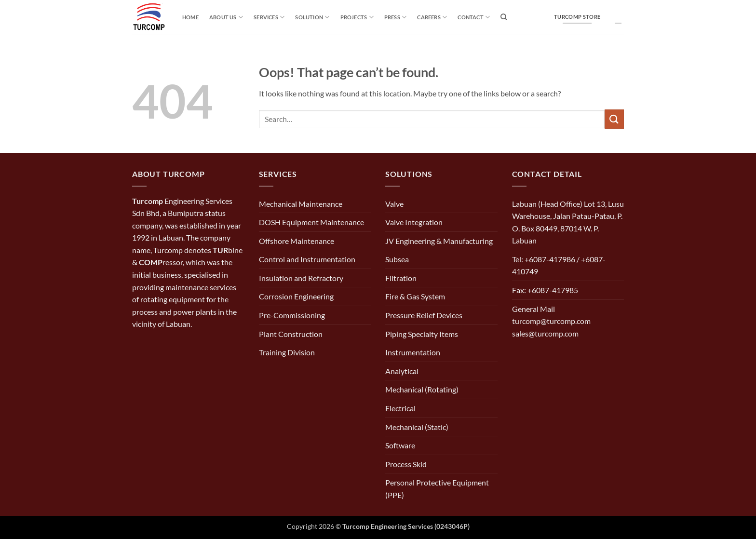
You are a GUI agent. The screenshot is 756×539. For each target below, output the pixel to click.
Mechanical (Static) (417, 427)
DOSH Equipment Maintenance (311, 222)
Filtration (401, 278)
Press (396, 17)
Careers (432, 17)
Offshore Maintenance (297, 241)
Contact (474, 17)
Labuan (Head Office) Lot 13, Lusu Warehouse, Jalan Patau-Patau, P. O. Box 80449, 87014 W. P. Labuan (568, 222)
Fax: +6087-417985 (545, 290)
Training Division (287, 352)
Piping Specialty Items (422, 334)
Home (190, 17)
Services (269, 17)
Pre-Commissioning (292, 315)
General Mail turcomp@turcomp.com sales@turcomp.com (551, 321)
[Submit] (614, 119)
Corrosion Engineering (296, 296)
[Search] (504, 17)
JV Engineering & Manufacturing (439, 241)
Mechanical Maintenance (301, 204)
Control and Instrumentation (307, 259)
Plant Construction (291, 334)
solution (312, 17)
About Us (226, 17)
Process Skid (406, 464)
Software (400, 445)
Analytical (402, 371)
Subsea (397, 259)
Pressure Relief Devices (424, 315)
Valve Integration (414, 222)
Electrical (400, 408)
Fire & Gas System (415, 296)
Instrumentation (413, 352)
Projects (357, 17)
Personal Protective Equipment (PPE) (437, 489)
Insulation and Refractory (301, 278)
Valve (394, 204)
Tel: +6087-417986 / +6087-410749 (559, 265)
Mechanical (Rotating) (422, 389)
